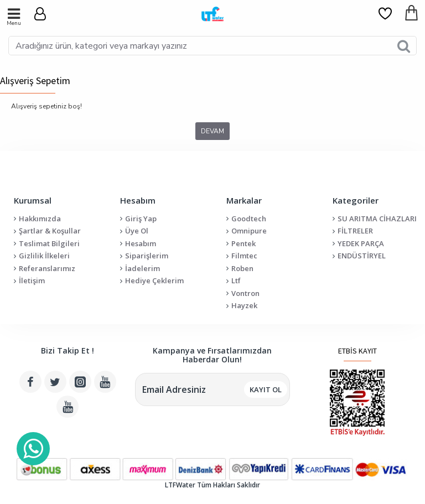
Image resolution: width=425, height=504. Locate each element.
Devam (212, 131)
